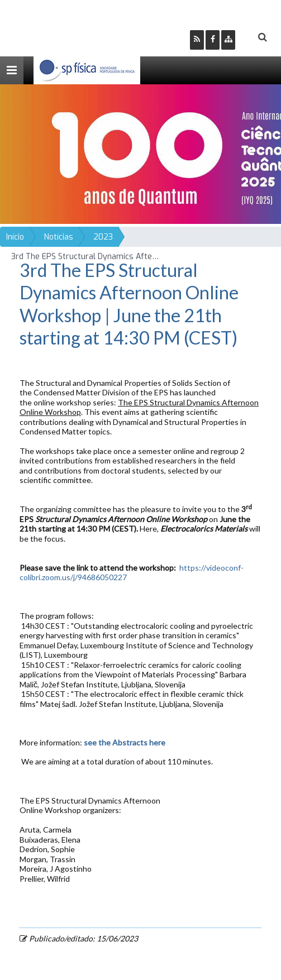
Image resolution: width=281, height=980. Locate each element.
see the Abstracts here (125, 742)
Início (15, 237)
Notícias (59, 237)
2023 (103, 237)
